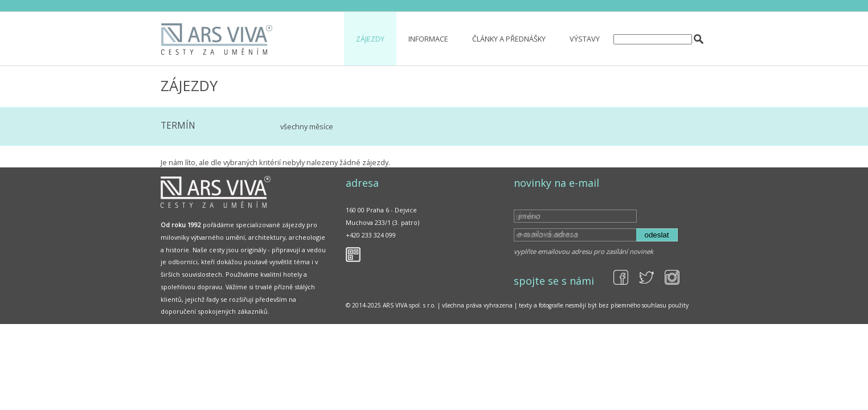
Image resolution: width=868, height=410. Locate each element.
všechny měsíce (307, 126)
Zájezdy (370, 39)
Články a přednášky (509, 39)
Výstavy (585, 39)
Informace (428, 39)
